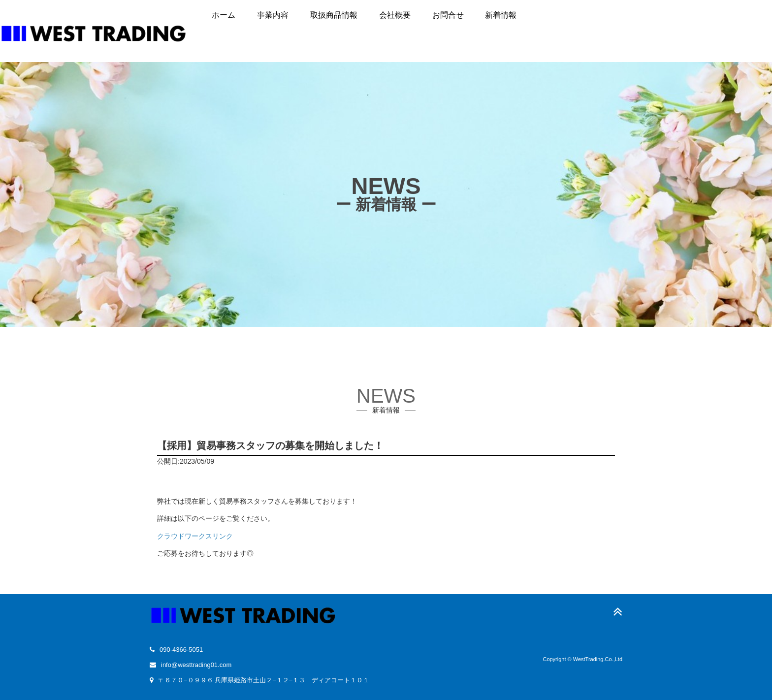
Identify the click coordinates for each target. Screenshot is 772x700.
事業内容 (273, 15)
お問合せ (448, 15)
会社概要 (395, 15)
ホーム (224, 15)
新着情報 (501, 15)
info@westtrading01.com (196, 665)
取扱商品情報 (334, 15)
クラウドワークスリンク (195, 536)
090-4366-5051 (181, 650)
